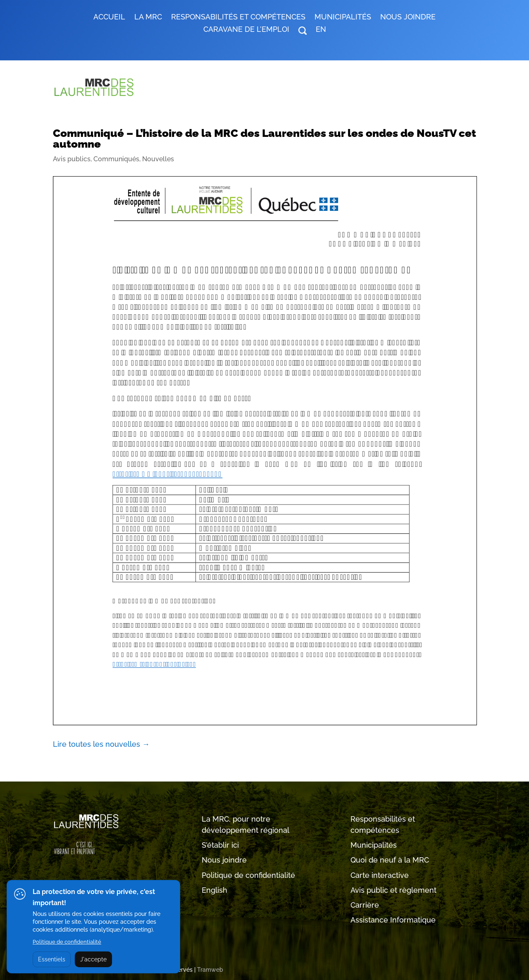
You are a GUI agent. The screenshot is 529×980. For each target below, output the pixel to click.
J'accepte (93, 959)
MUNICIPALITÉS (343, 18)
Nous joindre (408, 18)
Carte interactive (380, 875)
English (214, 890)
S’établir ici (220, 845)
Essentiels (52, 959)
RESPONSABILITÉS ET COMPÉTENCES (238, 18)
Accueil (109, 18)
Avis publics (72, 159)
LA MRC (148, 18)
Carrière (365, 905)
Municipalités (374, 845)
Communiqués (116, 159)
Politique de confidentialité (248, 875)
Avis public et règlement (393, 890)
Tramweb (210, 970)
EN (321, 30)
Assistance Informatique (393, 920)
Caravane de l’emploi (246, 30)
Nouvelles (158, 159)
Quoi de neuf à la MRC (390, 860)
